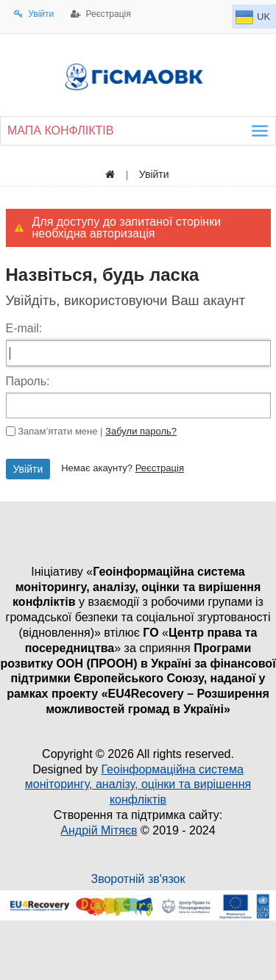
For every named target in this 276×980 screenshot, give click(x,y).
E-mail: (24, 328)
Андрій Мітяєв (99, 830)
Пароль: (28, 381)
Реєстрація (160, 468)
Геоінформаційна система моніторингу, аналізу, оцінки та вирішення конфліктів (138, 785)
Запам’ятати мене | (97, 431)
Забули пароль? (141, 431)
